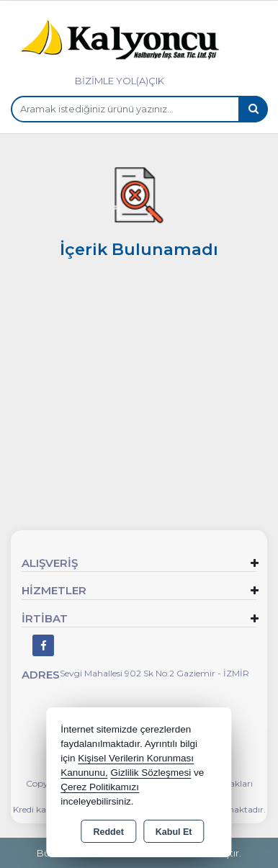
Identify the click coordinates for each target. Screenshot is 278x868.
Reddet (108, 832)
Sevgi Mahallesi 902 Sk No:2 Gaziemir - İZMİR (154, 673)
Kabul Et (174, 832)
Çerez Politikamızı (100, 787)
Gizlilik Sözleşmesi (151, 773)
